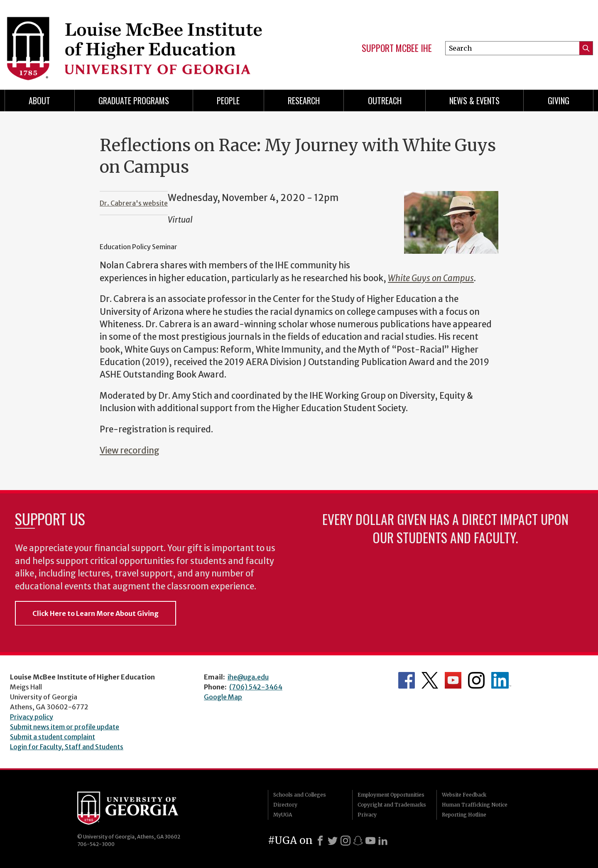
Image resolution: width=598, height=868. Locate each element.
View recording (130, 451)
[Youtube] (370, 841)
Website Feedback (464, 795)
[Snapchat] (358, 841)
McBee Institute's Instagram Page (476, 680)
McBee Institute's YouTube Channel (453, 680)
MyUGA (283, 815)
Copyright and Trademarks (392, 805)
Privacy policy (32, 717)
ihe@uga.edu (248, 677)
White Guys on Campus (431, 278)
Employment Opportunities (391, 795)
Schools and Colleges (300, 795)
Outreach (385, 101)
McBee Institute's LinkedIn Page (501, 680)
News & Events (474, 101)
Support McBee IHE (397, 48)
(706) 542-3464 (256, 687)
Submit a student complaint (53, 737)
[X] (333, 841)
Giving (559, 101)
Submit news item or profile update (65, 727)
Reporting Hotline (464, 815)
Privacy (367, 815)
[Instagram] (346, 841)
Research (304, 101)
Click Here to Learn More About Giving (96, 613)
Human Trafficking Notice (475, 805)
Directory (285, 805)
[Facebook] (320, 841)
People (228, 101)
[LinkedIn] (383, 841)
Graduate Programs (134, 101)
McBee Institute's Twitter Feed (430, 680)
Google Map (223, 697)
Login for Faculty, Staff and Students (67, 747)
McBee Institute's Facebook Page (407, 680)
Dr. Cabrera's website (134, 203)
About (39, 101)
